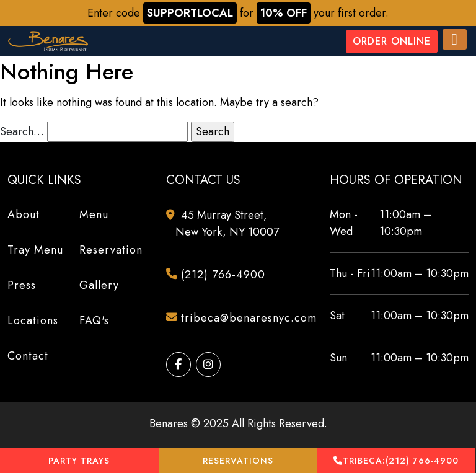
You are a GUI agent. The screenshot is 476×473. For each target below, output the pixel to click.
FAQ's (94, 320)
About (24, 214)
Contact (28, 356)
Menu (94, 214)
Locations (33, 320)
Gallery (99, 285)
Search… (22, 131)
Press (22, 285)
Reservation (111, 250)
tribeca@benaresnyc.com (243, 319)
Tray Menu (35, 250)
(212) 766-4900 (396, 461)
